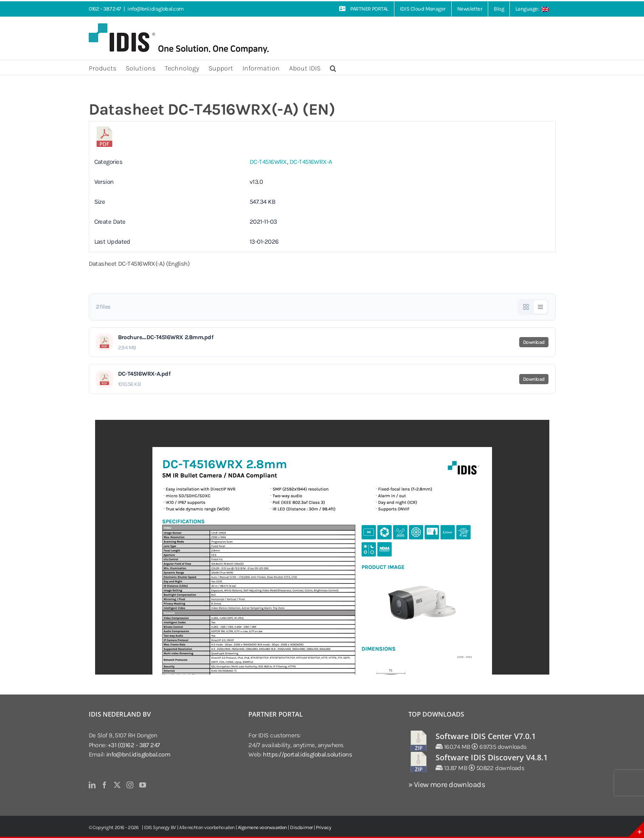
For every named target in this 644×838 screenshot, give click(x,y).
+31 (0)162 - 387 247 (134, 745)
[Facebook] (104, 785)
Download (534, 342)
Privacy (323, 827)
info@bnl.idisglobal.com (155, 9)
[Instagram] (130, 785)
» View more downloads (447, 785)
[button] (333, 67)
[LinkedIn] (92, 785)
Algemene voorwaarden (262, 827)
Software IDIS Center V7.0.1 (486, 736)
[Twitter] (117, 785)
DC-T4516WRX (268, 162)
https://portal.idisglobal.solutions (307, 754)
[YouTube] (142, 785)
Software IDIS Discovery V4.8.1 (492, 757)
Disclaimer (301, 827)
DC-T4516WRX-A (311, 162)
